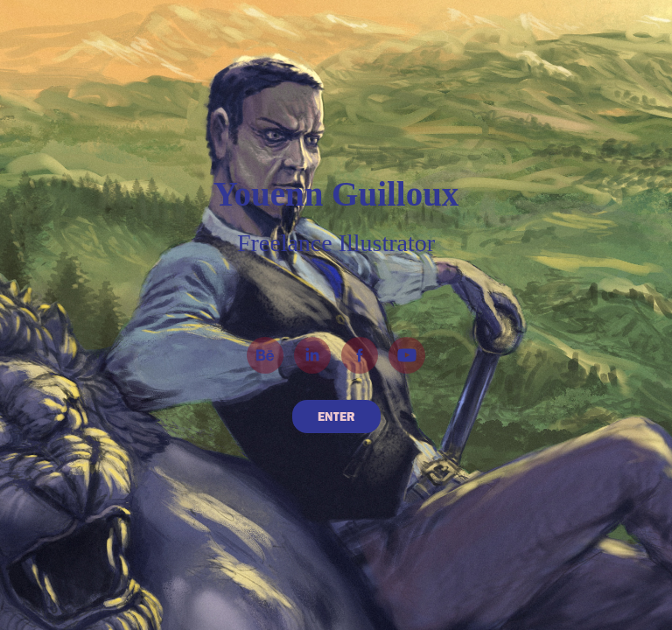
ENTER (336, 416)
